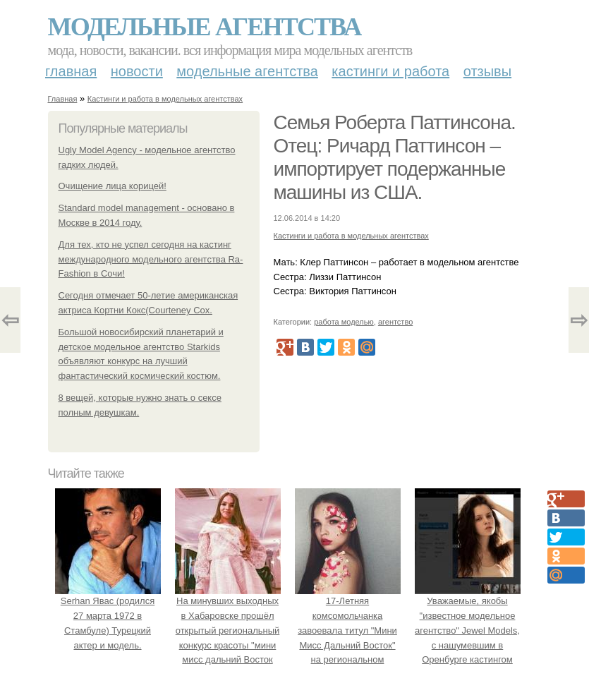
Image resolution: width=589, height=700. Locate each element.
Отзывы (487, 71)
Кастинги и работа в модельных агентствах (165, 99)
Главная (71, 71)
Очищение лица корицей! (113, 186)
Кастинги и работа (390, 71)
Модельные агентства (205, 27)
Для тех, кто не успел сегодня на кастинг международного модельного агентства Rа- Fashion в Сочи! (151, 259)
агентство (395, 322)
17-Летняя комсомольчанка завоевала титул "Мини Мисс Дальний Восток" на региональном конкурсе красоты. (348, 630)
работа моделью (344, 322)
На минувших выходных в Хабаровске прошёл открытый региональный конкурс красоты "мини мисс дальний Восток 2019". (228, 630)
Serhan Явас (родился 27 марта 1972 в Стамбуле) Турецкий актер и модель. (108, 615)
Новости (137, 71)
